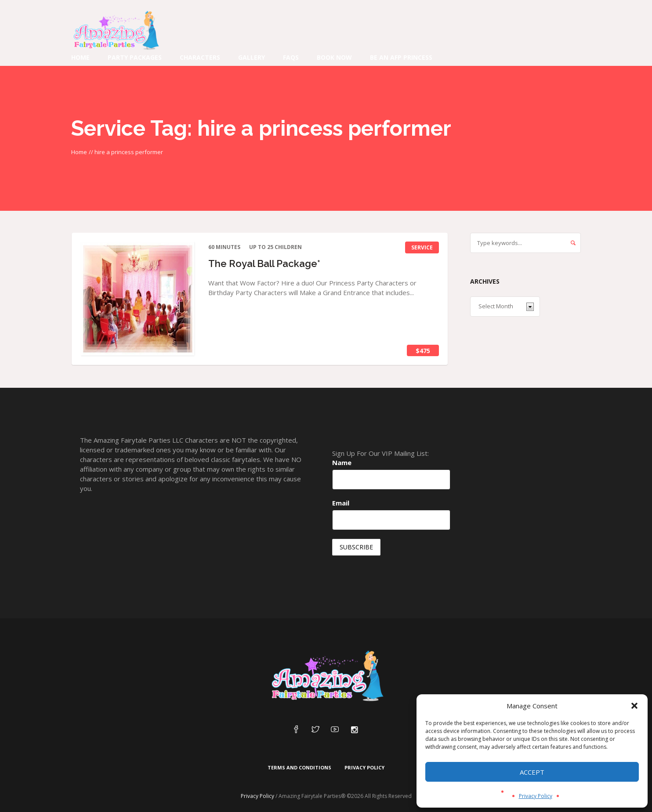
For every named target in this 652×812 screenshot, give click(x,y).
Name (342, 462)
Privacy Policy (536, 796)
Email (341, 503)
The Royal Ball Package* (264, 263)
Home (79, 152)
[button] (634, 706)
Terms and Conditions (299, 767)
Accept (532, 772)
